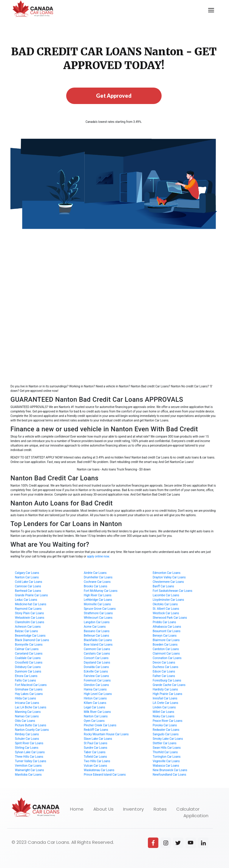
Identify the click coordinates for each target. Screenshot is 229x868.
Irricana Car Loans (27, 703)
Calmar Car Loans (27, 649)
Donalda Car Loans (96, 667)
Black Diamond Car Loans (32, 640)
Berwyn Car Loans (165, 636)
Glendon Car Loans (96, 685)
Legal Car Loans (95, 707)
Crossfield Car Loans (29, 663)
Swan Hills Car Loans (167, 748)
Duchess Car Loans (165, 667)
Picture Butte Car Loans (31, 725)
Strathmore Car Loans (98, 613)
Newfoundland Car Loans (169, 775)
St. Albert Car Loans (166, 609)
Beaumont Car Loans (167, 631)
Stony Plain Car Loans (29, 613)
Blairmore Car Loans (166, 640)
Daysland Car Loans (97, 663)
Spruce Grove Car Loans (100, 609)
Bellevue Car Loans (96, 636)
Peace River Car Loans (168, 721)
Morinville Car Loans (97, 604)
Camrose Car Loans (28, 586)
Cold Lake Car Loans (28, 582)
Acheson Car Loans (28, 627)
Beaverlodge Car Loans (30, 636)
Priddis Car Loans (164, 622)
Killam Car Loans (95, 703)
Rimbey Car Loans (27, 734)
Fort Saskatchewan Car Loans (172, 591)
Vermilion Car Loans (28, 766)
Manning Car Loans (28, 712)
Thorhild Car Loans (165, 752)
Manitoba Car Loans (28, 775)
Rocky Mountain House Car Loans (106, 734)
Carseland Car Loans (29, 654)
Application (196, 816)
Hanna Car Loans (95, 689)
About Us (103, 809)
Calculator (188, 809)
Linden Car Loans (164, 707)
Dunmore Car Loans (28, 671)
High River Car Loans (98, 595)
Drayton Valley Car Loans (169, 577)
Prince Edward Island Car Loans (105, 775)
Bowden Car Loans (165, 645)
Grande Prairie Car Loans (31, 595)
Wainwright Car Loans (29, 770)
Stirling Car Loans (27, 748)
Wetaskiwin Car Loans (30, 618)
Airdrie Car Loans (95, 573)
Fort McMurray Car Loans (101, 591)
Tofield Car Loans (95, 757)
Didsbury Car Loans (28, 667)
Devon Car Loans (164, 663)
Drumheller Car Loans (98, 577)
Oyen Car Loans (94, 721)
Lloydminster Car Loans (168, 600)
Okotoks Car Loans (165, 604)
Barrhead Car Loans (28, 591)
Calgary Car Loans (27, 573)
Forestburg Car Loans (167, 680)
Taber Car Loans (95, 752)
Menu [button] (207, 5)
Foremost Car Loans (97, 680)
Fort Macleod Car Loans (31, 685)
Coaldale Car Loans (28, 658)
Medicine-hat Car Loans (31, 604)
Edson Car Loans (164, 671)
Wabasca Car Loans (166, 766)
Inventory (133, 809)
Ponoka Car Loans (165, 725)
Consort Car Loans (96, 658)
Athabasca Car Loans (167, 627)
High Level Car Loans (98, 694)
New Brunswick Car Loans (170, 770)
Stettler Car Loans (165, 743)
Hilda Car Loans (25, 698)
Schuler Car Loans (27, 739)
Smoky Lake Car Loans (168, 739)
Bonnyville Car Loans (29, 645)
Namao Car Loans (27, 716)
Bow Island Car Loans (98, 645)
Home (77, 809)
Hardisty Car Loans (165, 689)
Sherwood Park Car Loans (170, 618)
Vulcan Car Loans (95, 766)
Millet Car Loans (163, 712)
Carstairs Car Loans (97, 654)
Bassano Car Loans (97, 631)
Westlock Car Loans (166, 613)
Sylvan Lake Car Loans (30, 752)
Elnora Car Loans (26, 676)
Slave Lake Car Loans (98, 739)
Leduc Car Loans (26, 600)
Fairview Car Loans (96, 676)
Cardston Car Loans (166, 649)
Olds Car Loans (25, 721)
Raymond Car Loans (28, 609)
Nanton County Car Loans (32, 730)
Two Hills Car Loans (97, 761)
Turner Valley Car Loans (31, 761)
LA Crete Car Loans (165, 703)
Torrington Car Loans (167, 757)
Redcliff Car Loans (96, 730)
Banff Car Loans (163, 586)
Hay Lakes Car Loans (29, 694)
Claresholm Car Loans (30, 622)
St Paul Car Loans (96, 743)
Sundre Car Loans (96, 748)
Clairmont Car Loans (166, 654)
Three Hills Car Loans (29, 757)
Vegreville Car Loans (166, 761)
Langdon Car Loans (97, 622)
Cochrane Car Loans (97, 582)
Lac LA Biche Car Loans (31, 707)
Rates (160, 809)
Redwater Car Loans (166, 730)
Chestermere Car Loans (168, 582)
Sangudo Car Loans (166, 734)
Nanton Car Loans (27, 577)
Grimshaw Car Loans (29, 689)
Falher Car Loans (164, 676)
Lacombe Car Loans (166, 595)
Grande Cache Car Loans (169, 685)
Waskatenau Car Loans (99, 770)
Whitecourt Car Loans (98, 618)
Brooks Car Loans (96, 586)
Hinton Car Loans (95, 698)
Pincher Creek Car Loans (100, 725)
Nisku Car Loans (164, 716)
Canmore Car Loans (97, 649)
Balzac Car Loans (26, 631)
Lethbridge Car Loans (98, 600)
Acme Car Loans (95, 627)
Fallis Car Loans (25, 680)
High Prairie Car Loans (167, 694)
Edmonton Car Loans (167, 573)
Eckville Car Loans (96, 671)
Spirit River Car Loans (29, 743)
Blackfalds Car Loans (98, 640)
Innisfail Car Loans (165, 698)
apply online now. (98, 556)
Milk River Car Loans (97, 712)
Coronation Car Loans (167, 658)
